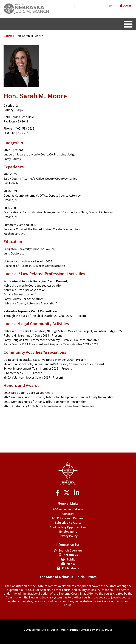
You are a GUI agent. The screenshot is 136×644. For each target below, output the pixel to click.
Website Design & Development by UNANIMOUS (87, 630)
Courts (8, 36)
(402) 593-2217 (25, 128)
